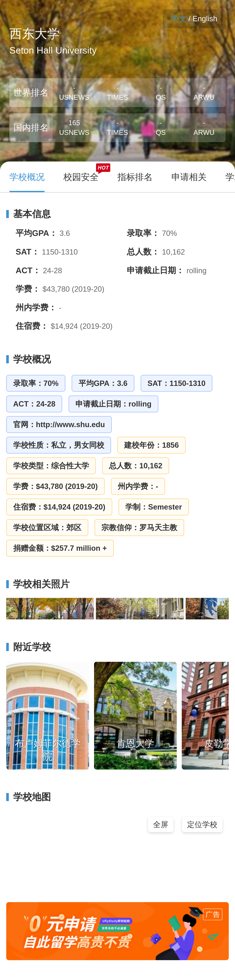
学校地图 (28, 797)
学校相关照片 (38, 584)
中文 (179, 19)
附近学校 (28, 647)
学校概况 (28, 359)
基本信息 (28, 214)
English (205, 19)
